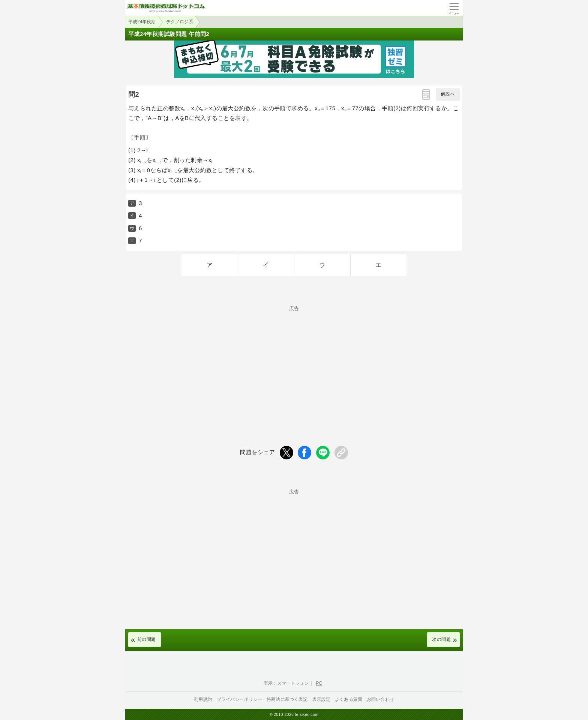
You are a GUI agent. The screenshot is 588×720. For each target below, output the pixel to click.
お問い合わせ (380, 699)
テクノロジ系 (180, 22)
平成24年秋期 (142, 22)
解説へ (448, 94)
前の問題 (147, 639)
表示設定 (322, 699)
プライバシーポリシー (240, 699)
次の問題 (441, 639)
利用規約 (203, 699)
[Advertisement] (294, 363)
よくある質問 (349, 699)
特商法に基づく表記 (287, 699)
